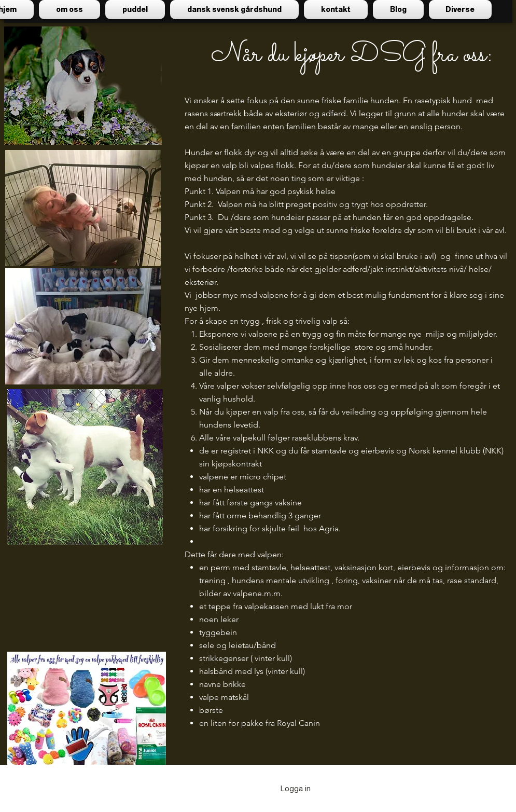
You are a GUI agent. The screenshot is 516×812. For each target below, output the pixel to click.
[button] (135, 10)
